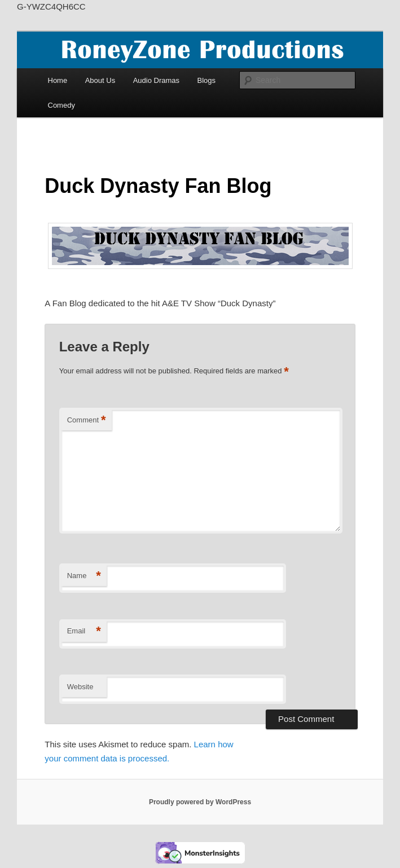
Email (84, 631)
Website (80, 687)
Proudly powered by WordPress (200, 802)
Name (84, 576)
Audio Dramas (156, 80)
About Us (100, 80)
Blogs (207, 80)
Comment (87, 420)
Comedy (61, 105)
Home (58, 80)
